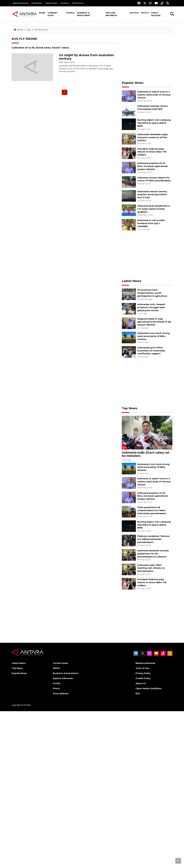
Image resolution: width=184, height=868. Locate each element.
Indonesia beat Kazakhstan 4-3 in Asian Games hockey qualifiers (154, 209)
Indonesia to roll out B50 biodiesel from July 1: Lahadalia (151, 223)
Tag (29, 30)
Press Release (156, 14)
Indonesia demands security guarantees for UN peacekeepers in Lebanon (153, 554)
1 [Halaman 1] (65, 92)
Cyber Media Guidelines (149, 688)
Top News (65, 3)
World (70, 13)
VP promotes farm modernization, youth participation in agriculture (152, 293)
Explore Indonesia (111, 14)
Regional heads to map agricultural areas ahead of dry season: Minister (154, 322)
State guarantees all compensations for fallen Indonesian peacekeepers (152, 510)
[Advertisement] (147, 57)
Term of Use (142, 668)
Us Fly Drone (41, 30)
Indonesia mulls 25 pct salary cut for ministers (146, 454)
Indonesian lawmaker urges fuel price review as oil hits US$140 (153, 137)
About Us (141, 683)
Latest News (37, 3)
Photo (145, 13)
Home (42, 13)
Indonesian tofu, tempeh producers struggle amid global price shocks (151, 307)
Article (134, 13)
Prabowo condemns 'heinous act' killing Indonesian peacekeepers (153, 539)
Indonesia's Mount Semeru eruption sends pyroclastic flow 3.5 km (152, 195)
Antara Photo (78, 3)
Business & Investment (84, 14)
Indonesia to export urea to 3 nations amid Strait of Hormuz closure (154, 95)
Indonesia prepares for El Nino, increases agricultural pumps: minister (152, 166)
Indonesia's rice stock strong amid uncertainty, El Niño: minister (153, 336)
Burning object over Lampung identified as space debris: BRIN (154, 123)
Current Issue (53, 14)
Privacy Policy (143, 673)
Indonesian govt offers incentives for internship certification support (151, 351)
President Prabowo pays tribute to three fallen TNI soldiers (152, 152)
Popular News (51, 3)
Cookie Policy (143, 678)
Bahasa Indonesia (21, 3)
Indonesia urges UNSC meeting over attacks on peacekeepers (151, 568)
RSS (138, 694)
